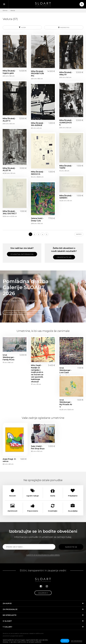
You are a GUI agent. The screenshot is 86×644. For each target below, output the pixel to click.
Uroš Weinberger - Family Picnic (9, 357)
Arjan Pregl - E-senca (9, 460)
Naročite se (71, 547)
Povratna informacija (22, 254)
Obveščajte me (64, 257)
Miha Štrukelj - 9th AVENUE (38, 124)
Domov (5, 10)
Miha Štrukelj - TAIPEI (66, 167)
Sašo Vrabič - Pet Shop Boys (38, 447)
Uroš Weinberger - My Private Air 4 (66, 403)
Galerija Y (43, 593)
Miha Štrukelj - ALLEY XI (9, 169)
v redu (65, 641)
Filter (22, 27)
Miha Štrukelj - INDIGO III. (38, 173)
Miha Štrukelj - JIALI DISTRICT (10, 212)
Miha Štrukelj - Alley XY (66, 74)
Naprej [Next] (79, 234)
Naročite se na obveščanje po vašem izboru (43, 555)
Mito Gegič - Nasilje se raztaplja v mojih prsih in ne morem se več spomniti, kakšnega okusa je (37, 373)
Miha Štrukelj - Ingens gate (9, 72)
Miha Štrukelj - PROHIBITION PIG (38, 74)
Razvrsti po (64, 27)
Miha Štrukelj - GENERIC (66, 197)
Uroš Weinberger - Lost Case (66, 370)
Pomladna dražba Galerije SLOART (24, 313)
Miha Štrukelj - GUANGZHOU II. (66, 123)
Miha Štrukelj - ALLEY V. (9, 120)
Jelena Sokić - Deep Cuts (37, 220)
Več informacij (77, 641)
